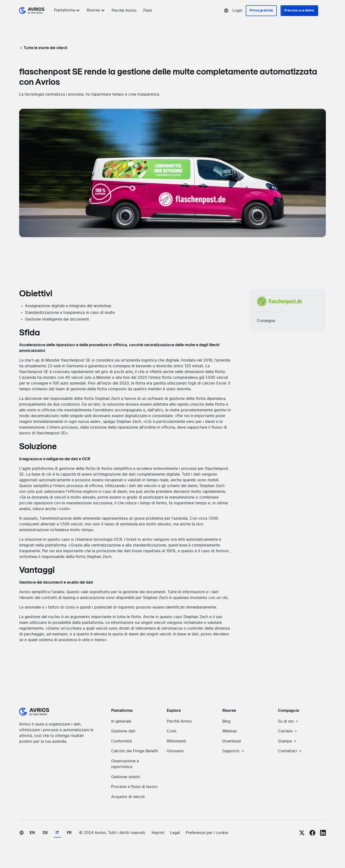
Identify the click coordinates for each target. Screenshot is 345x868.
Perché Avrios (124, 11)
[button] (68, 10)
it (57, 833)
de (45, 833)
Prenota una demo (299, 11)
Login (237, 11)
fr (69, 833)
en (32, 833)
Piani (148, 11)
